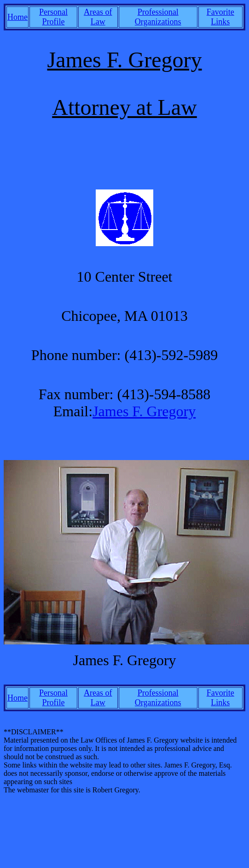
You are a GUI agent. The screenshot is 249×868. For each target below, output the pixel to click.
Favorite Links (220, 17)
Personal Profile (53, 17)
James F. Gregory (144, 411)
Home (17, 17)
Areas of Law (98, 17)
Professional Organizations (158, 17)
